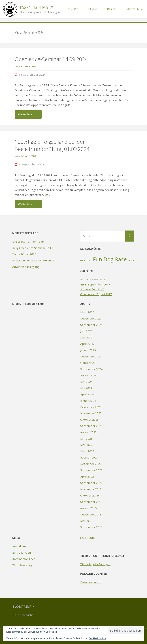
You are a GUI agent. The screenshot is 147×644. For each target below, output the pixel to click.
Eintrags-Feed (22, 553)
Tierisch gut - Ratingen (95, 564)
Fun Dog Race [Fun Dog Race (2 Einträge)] (110, 259)
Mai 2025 (86, 337)
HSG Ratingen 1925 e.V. (37, 7)
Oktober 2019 (90, 495)
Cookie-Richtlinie (97, 638)
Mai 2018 (86, 521)
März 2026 (87, 312)
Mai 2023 (86, 445)
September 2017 (91, 527)
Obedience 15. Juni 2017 (96, 294)
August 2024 (89, 375)
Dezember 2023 (91, 407)
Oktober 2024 (90, 363)
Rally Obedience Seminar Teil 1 (33, 248)
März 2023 (87, 451)
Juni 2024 (86, 382)
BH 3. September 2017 (95, 284)
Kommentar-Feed (24, 559)
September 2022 (91, 470)
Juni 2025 (86, 331)
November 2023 (91, 413)
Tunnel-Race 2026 (24, 254)
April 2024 (87, 394)
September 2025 (91, 325)
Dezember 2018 (91, 514)
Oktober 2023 (90, 419)
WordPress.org (22, 565)
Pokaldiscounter (91, 582)
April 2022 (87, 476)
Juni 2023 (86, 438)
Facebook (88, 538)
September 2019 (91, 502)
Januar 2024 (88, 401)
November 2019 (91, 489)
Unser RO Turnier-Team (28, 242)
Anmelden (19, 546)
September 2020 (91, 483)
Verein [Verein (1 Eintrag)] (131, 261)
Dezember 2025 (91, 318)
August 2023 (89, 432)
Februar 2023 (89, 457)
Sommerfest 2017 (92, 289)
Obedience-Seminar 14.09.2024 (51, 59)
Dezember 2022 (91, 464)
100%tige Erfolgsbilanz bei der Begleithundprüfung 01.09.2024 (52, 145)
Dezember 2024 (91, 356)
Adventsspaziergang (26, 267)
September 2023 (91, 426)
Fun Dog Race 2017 (93, 279)
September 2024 (91, 369)
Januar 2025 (88, 350)
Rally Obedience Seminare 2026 (33, 260)
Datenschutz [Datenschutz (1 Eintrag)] (86, 261)
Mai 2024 (86, 388)
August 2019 (89, 508)
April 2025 (87, 344)
